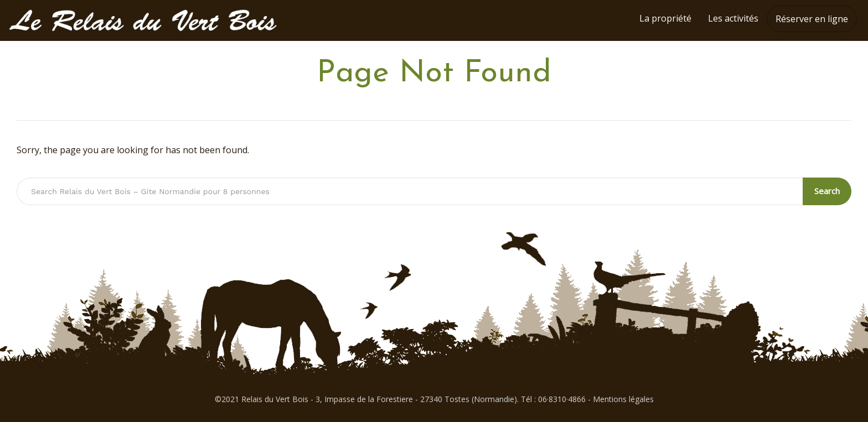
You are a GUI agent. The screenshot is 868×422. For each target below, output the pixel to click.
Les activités (733, 18)
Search (828, 191)
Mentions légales (623, 399)
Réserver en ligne (812, 19)
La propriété (665, 18)
